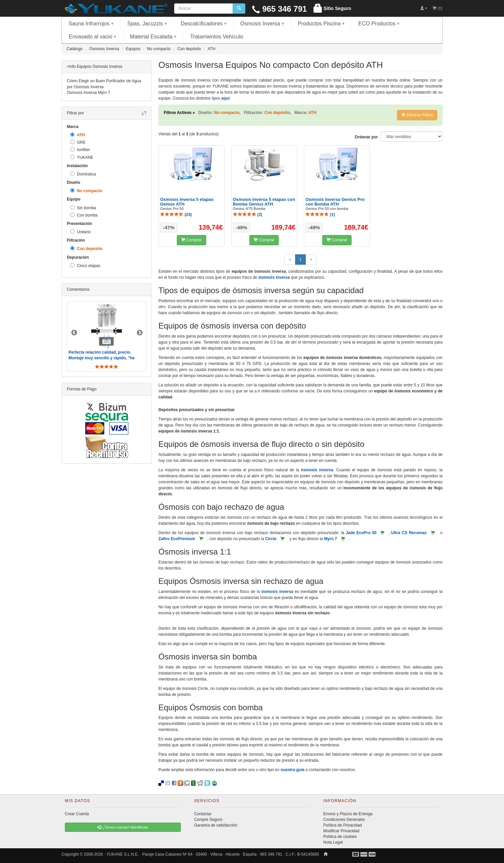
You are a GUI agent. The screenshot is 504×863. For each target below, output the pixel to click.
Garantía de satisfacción (216, 825)
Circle (271, 539)
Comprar (192, 240)
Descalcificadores (204, 24)
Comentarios (78, 289)
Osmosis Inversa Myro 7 (88, 93)
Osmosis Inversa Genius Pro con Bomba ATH (335, 202)
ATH (78, 135)
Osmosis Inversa (262, 24)
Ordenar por (366, 137)
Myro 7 (331, 539)
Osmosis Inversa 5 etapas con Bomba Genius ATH (264, 202)
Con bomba (84, 215)
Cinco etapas (85, 266)
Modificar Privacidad (341, 831)
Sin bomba (83, 208)
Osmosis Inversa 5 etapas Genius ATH (187, 202)
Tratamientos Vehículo (217, 37)
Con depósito (86, 249)
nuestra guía (293, 770)
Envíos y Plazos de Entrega (348, 814)
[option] (107, 336)
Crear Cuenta (77, 814)
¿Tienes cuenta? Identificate (123, 827)
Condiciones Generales (344, 820)
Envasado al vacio (93, 37)
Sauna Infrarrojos (91, 24)
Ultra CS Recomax (409, 533)
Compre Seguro (208, 820)
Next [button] (140, 333)
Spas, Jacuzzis (147, 24)
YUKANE (82, 157)
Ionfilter (80, 150)
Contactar (203, 814)
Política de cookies (340, 837)
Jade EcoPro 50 (361, 533)
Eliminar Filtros (417, 115)
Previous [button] (74, 333)
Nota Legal (333, 842)
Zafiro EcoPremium (177, 539)
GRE (78, 142)
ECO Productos (379, 24)
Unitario (80, 232)
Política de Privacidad (342, 825)
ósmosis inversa (274, 277)
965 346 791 (279, 9)
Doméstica (83, 174)
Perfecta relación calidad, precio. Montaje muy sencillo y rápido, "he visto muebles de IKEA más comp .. (102, 358)
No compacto (86, 191)
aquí (225, 98)
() (176, 215)
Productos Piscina (321, 24)
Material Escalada (153, 37)
